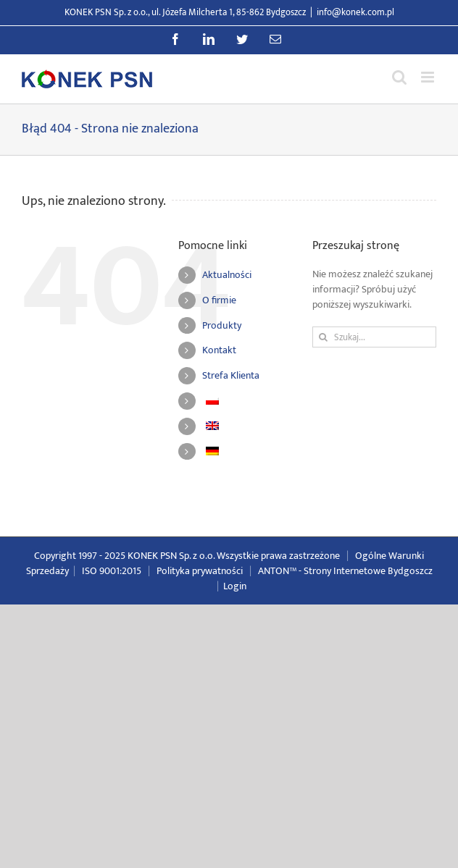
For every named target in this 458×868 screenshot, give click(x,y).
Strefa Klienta (231, 375)
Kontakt (219, 350)
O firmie (219, 300)
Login (235, 586)
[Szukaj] (323, 337)
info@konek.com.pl (355, 12)
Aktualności (227, 275)
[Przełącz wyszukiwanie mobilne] (399, 77)
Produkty (222, 325)
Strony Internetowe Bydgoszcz (368, 571)
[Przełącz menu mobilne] (429, 77)
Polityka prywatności (200, 571)
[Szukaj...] (374, 337)
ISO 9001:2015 (112, 571)
